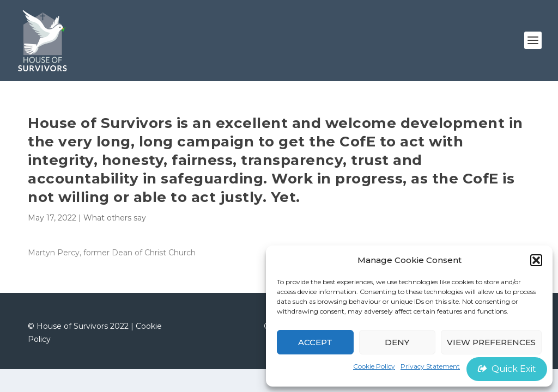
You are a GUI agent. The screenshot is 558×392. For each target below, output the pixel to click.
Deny (397, 342)
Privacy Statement (430, 366)
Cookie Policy (374, 366)
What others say (115, 218)
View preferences (491, 342)
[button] (536, 260)
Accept (315, 342)
